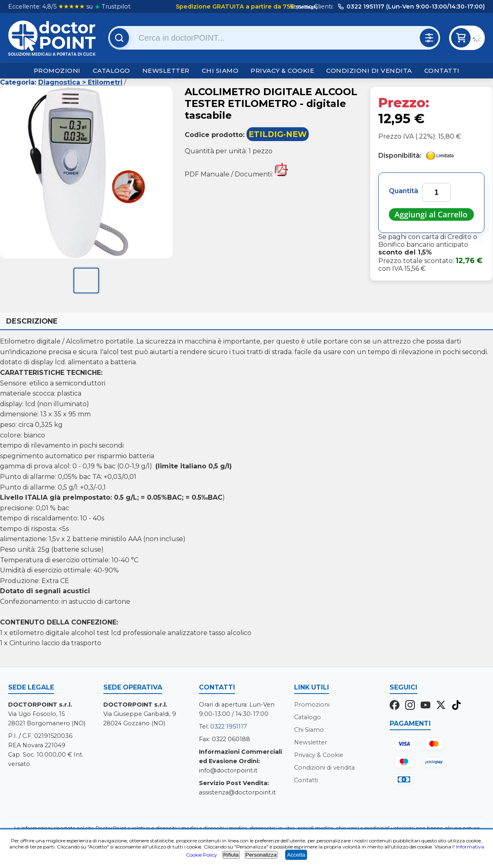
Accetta (296, 855)
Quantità (404, 191)
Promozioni (57, 71)
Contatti (442, 71)
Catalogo (111, 71)
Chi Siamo (220, 71)
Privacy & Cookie (282, 71)
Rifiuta (231, 855)
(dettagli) (306, 7)
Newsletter (166, 71)
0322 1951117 (229, 727)
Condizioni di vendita (369, 71)
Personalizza (261, 855)
